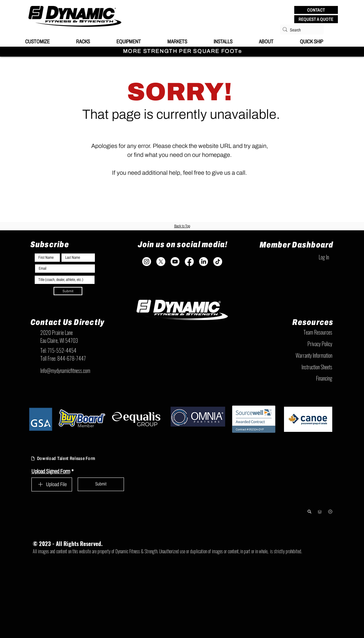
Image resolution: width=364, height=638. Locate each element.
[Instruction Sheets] (299, 367)
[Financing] (299, 378)
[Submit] (68, 291)
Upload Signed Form (53, 471)
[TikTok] (218, 262)
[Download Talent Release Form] (72, 459)
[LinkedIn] (203, 262)
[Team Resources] (299, 332)
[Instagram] (147, 262)
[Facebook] (189, 262)
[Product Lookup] (310, 512)
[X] (161, 262)
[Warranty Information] (299, 355)
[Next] (330, 512)
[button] (316, 10)
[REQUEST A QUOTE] (316, 19)
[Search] (300, 30)
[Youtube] (175, 262)
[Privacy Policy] (299, 344)
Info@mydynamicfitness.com (65, 371)
